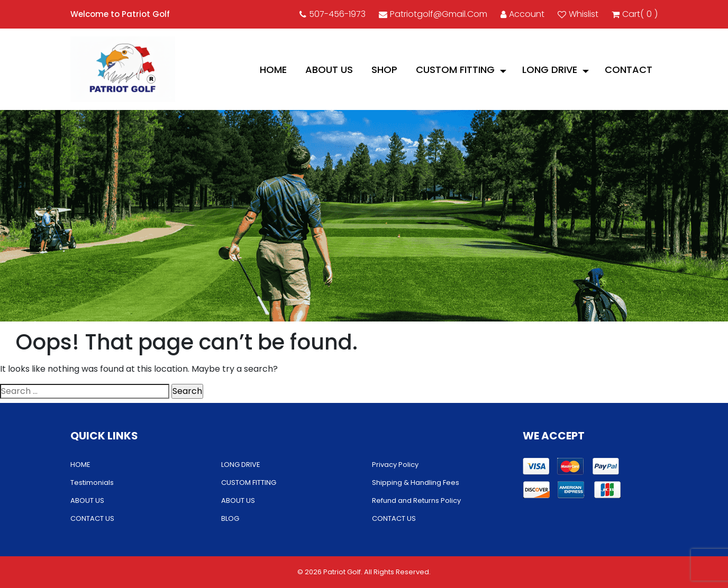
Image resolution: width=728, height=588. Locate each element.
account (522, 14)
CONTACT (629, 70)
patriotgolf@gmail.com (433, 14)
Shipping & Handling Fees (416, 483)
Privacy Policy (395, 465)
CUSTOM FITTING (455, 70)
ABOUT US (329, 70)
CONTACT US (92, 518)
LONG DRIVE (550, 70)
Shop (384, 70)
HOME (273, 70)
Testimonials (92, 483)
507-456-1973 (333, 14)
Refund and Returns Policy (416, 500)
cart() (635, 14)
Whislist (578, 14)
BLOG (230, 518)
